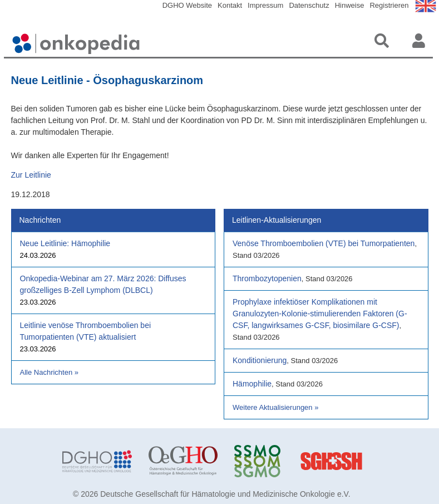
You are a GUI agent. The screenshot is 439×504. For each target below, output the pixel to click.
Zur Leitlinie (31, 175)
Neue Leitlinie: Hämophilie (65, 243)
